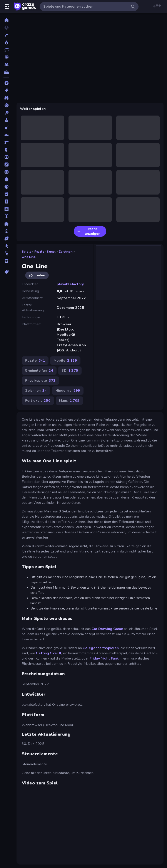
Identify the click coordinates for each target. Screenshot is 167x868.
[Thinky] (6, 253)
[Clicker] (6, 128)
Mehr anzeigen (89, 231)
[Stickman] (6, 246)
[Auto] (6, 98)
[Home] (6, 20)
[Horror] (6, 179)
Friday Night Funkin (106, 658)
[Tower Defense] (6, 261)
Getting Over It (49, 653)
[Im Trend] (6, 42)
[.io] (6, 187)
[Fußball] (6, 172)
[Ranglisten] (6, 72)
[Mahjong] (6, 201)
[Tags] (6, 272)
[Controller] (6, 135)
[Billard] (6, 113)
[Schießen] (6, 231)
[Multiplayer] (6, 65)
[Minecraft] (6, 209)
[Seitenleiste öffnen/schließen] (7, 7)
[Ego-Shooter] (6, 142)
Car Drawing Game (107, 629)
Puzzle (39, 252)
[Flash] (6, 165)
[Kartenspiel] (6, 194)
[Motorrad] (6, 216)
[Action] (6, 91)
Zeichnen (66, 252)
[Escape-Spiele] (6, 150)
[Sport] (6, 238)
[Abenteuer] (6, 83)
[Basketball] (6, 105)
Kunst (51, 252)
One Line (29, 257)
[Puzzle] (6, 224)
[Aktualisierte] (6, 50)
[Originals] (6, 57)
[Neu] (6, 35)
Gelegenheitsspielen (101, 648)
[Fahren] (6, 157)
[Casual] (6, 120)
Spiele (27, 252)
